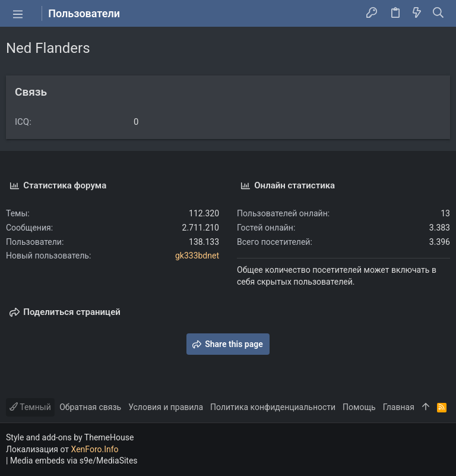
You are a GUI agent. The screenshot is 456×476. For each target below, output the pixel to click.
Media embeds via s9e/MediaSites (74, 461)
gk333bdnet (197, 256)
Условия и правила (166, 407)
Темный (30, 407)
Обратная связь (90, 407)
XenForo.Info (95, 449)
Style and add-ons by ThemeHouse (70, 437)
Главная (399, 407)
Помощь (359, 407)
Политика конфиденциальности (273, 407)
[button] (18, 14)
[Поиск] (438, 14)
